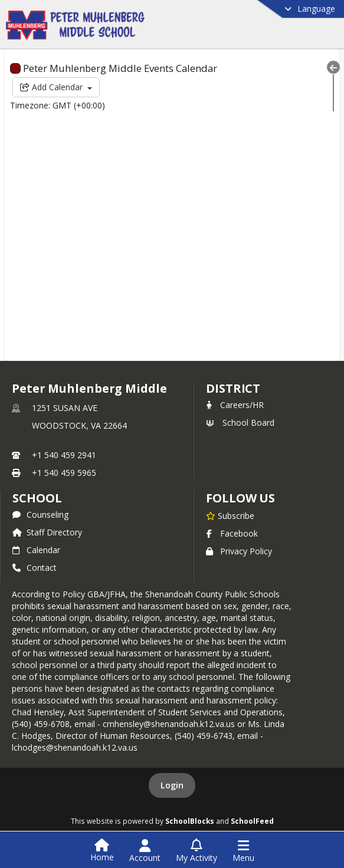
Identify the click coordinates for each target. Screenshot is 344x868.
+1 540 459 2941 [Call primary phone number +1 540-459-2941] (64, 455)
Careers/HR (235, 405)
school (37, 498)
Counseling (40, 514)
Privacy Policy (239, 551)
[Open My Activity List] (196, 851)
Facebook (232, 533)
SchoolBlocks (190, 821)
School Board (240, 423)
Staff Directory (47, 532)
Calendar (36, 550)
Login (172, 785)
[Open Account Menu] (145, 851)
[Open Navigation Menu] (243, 851)
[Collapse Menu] (333, 67)
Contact (35, 568)
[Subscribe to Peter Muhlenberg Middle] (230, 515)
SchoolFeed (252, 821)
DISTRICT (233, 388)
